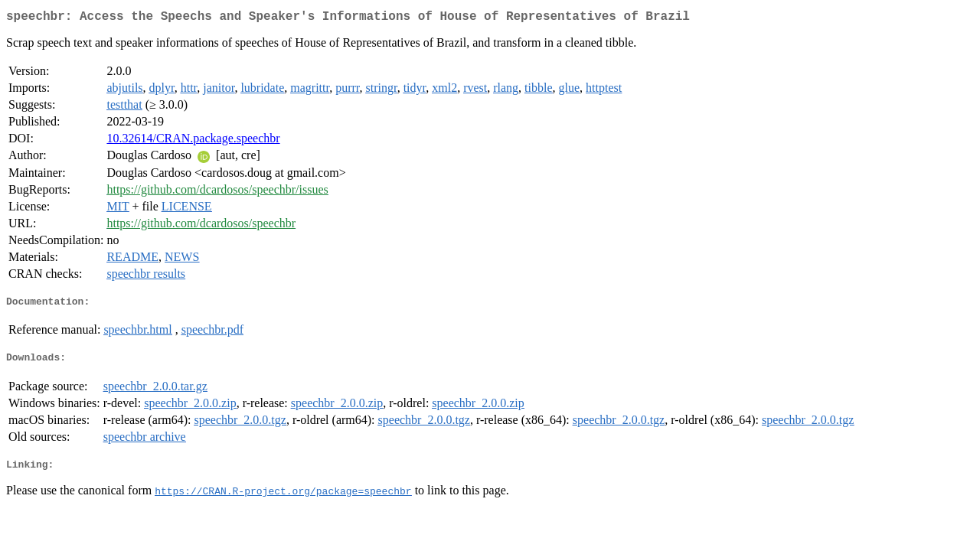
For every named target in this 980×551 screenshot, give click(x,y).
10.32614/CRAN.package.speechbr (193, 141)
